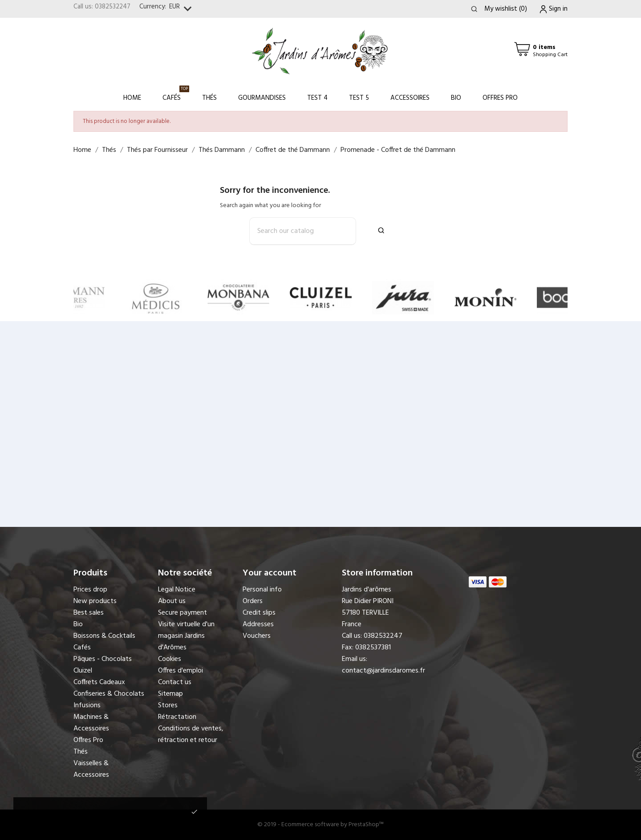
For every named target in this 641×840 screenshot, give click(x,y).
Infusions (87, 705)
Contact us (175, 682)
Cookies (170, 659)
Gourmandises (262, 98)
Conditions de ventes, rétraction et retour (191, 734)
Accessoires (410, 98)
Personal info (262, 590)
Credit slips (259, 613)
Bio (456, 98)
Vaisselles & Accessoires (91, 769)
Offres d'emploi (181, 671)
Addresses (258, 624)
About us (172, 601)
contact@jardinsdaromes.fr (383, 671)
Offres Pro (500, 98)
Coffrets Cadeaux (99, 682)
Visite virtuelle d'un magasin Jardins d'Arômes (186, 636)
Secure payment (183, 613)
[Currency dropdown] (182, 9)
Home (132, 98)
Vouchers (257, 636)
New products (95, 601)
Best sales (89, 613)
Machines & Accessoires (91, 723)
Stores (168, 705)
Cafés (176, 94)
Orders (253, 601)
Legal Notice (177, 590)
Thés (209, 98)
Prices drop (90, 590)
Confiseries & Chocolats (109, 694)
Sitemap (170, 694)
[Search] (303, 231)
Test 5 (359, 98)
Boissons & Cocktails (104, 636)
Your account (270, 573)
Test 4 (317, 98)
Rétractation (177, 717)
